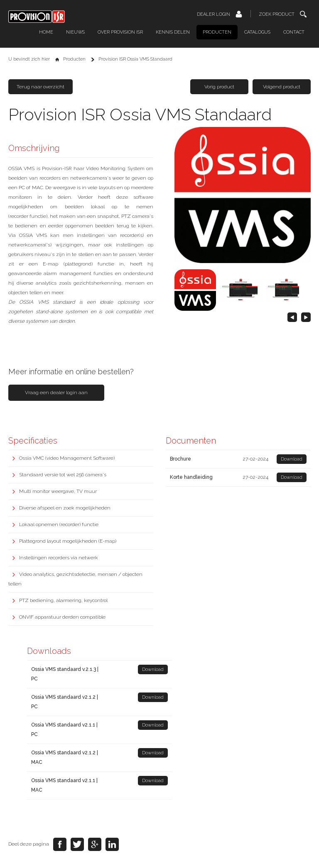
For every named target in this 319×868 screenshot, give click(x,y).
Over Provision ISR (120, 32)
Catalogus (257, 32)
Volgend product (282, 87)
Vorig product (219, 87)
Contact (294, 32)
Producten (217, 32)
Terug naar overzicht (40, 87)
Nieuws (75, 32)
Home (46, 32)
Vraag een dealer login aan (56, 393)
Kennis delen (173, 32)
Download (292, 459)
